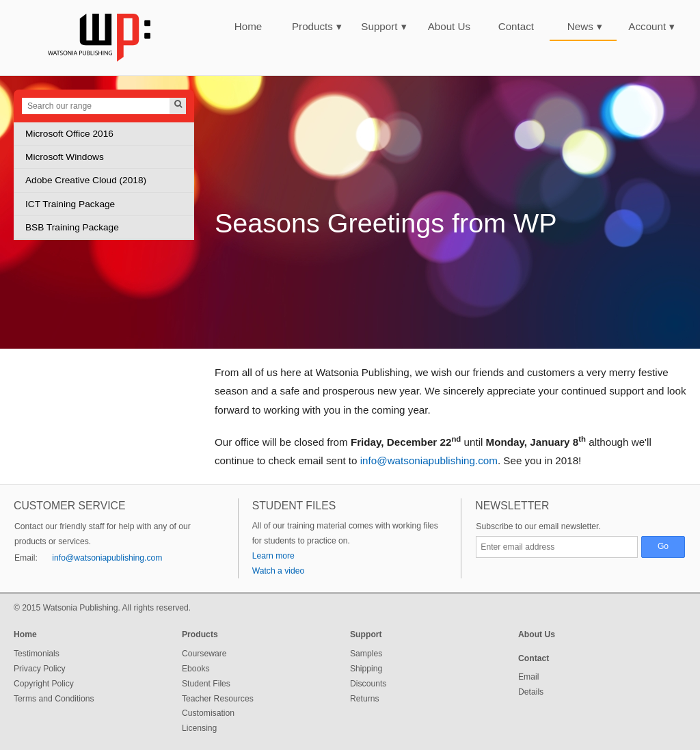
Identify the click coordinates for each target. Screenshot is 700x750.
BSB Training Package (72, 227)
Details (531, 692)
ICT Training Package (70, 204)
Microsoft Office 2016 (69, 134)
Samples (366, 654)
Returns (365, 699)
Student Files (206, 684)
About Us (449, 26)
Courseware (204, 654)
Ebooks (196, 669)
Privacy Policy (40, 669)
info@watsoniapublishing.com (429, 460)
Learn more (273, 556)
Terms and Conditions (54, 699)
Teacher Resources (218, 699)
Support (383, 26)
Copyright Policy (44, 684)
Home (248, 26)
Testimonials (37, 654)
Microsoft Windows (65, 157)
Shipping (366, 669)
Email (528, 677)
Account (651, 26)
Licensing (199, 728)
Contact (516, 26)
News (585, 26)
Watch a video (279, 571)
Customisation (208, 713)
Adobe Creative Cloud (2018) (86, 180)
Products (317, 26)
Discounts (368, 684)
